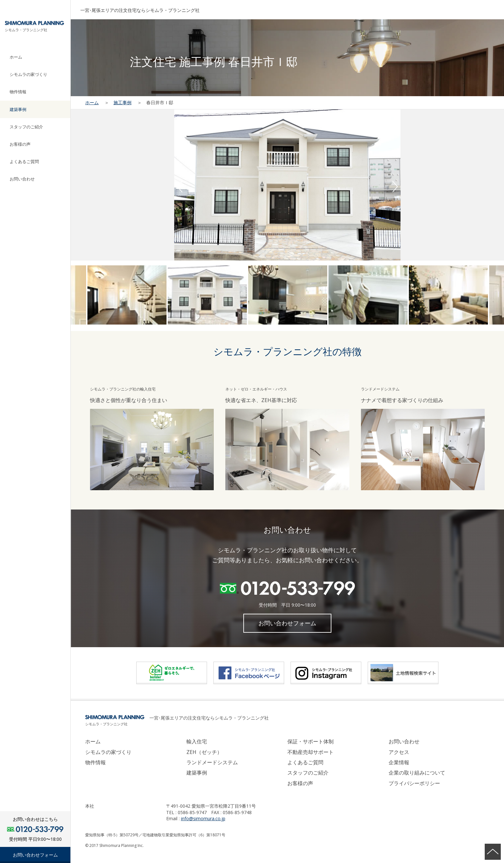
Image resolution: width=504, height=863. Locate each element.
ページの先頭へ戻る (493, 852)
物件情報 (18, 92)
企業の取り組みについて (417, 773)
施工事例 (122, 102)
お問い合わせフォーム (35, 855)
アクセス (399, 752)
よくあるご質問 (24, 161)
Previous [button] (180, 187)
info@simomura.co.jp (203, 818)
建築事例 (18, 109)
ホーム (16, 57)
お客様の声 (20, 144)
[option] (287, 185)
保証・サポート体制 (310, 741)
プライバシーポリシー (414, 783)
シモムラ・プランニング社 (26, 30)
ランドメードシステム (212, 762)
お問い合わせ (22, 179)
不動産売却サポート (310, 752)
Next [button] (395, 187)
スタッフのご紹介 (26, 127)
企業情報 (399, 762)
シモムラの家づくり (28, 74)
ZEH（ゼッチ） (204, 752)
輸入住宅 (197, 741)
